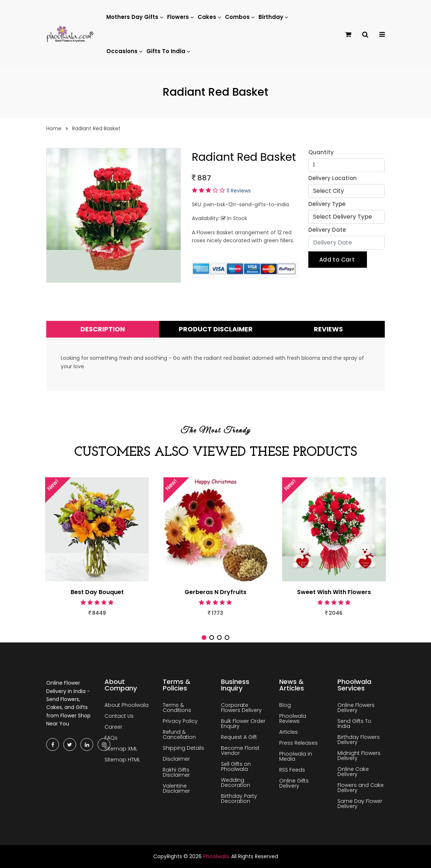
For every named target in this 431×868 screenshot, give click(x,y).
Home (54, 128)
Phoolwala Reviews (293, 718)
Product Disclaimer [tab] (216, 329)
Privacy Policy (180, 721)
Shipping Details (183, 748)
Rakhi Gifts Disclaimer (176, 772)
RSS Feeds (292, 770)
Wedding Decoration (236, 783)
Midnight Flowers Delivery (359, 756)
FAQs (111, 738)
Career (113, 727)
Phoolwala (216, 856)
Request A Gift (239, 737)
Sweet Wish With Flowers (334, 592)
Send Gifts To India (354, 724)
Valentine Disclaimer (176, 788)
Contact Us (119, 716)
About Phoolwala (126, 705)
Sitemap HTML (122, 760)
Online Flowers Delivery (356, 708)
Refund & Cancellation (179, 734)
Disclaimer (176, 759)
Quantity (321, 152)
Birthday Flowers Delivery (359, 740)
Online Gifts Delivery (294, 783)
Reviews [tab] (328, 329)
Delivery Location (333, 178)
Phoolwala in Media (296, 756)
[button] (204, 638)
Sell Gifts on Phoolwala (236, 767)
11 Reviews (239, 191)
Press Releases (298, 743)
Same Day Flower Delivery (360, 804)
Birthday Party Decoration (239, 799)
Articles (288, 732)
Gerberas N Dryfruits (215, 592)
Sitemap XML (121, 749)
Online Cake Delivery (353, 772)
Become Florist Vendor (240, 750)
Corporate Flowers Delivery (241, 708)
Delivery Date (327, 230)
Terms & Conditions (177, 708)
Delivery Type (327, 204)
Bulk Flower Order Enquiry (243, 724)
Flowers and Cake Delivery (361, 788)
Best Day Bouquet (97, 592)
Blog (285, 705)
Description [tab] (103, 329)
